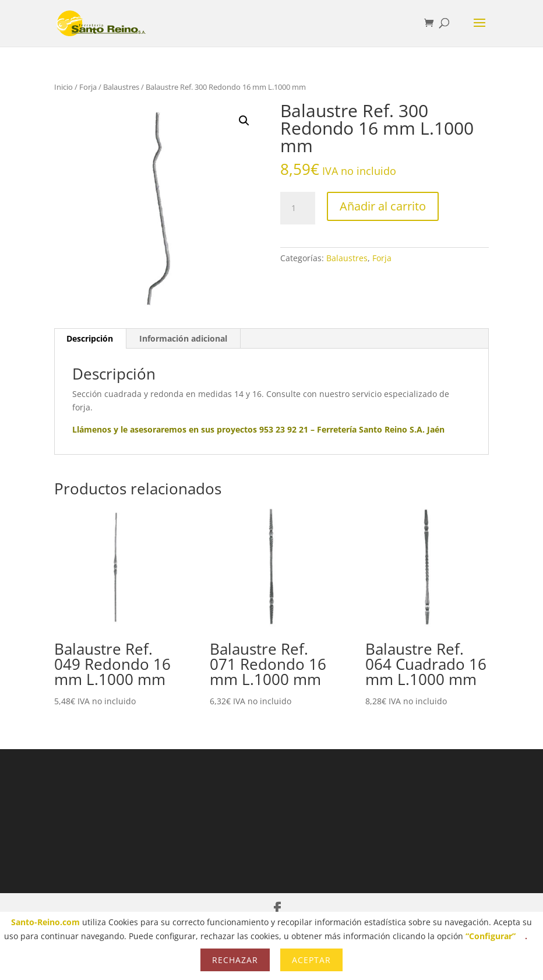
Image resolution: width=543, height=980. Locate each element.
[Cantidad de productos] (298, 208)
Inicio (64, 87)
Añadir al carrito (383, 206)
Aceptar (311, 960)
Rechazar (235, 960)
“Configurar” (491, 936)
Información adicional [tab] (183, 338)
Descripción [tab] (90, 338)
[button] (244, 121)
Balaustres (121, 87)
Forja (88, 87)
